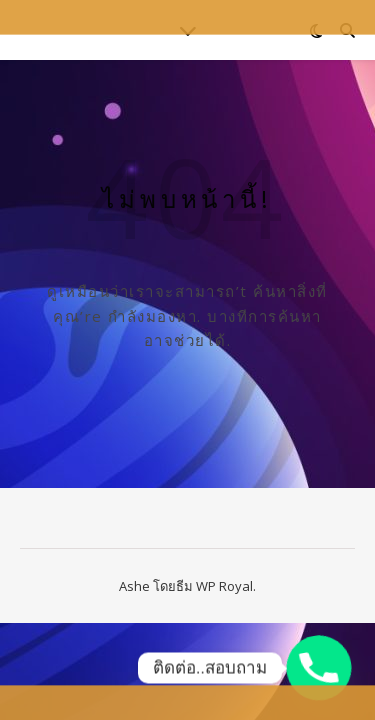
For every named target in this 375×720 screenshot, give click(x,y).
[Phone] (319, 668)
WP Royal (224, 586)
